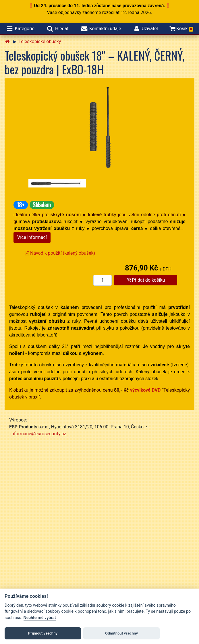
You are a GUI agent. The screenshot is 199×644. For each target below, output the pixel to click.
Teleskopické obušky (40, 41)
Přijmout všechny (43, 633)
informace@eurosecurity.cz (38, 434)
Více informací (32, 237)
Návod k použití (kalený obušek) (60, 253)
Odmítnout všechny (121, 633)
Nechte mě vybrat (40, 618)
